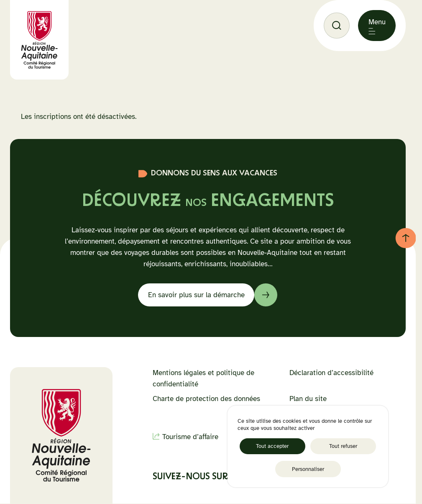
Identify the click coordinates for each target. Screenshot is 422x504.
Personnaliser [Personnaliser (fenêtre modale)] (308, 469)
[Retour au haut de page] (406, 238)
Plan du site (308, 399)
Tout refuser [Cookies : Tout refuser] (343, 446)
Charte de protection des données (206, 399)
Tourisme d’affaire (190, 437)
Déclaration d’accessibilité (331, 373)
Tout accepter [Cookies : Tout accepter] (272, 446)
